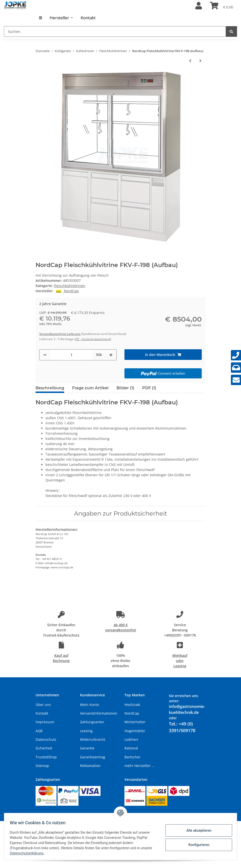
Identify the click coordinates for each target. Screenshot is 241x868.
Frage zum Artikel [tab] (90, 388)
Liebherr (131, 739)
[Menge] (71, 355)
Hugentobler (135, 731)
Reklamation (90, 766)
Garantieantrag (93, 757)
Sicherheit (44, 748)
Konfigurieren (196, 845)
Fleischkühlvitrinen (70, 286)
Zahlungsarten (92, 722)
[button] (199, 6)
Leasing (86, 731)
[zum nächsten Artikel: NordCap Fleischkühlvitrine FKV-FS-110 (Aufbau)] (200, 61)
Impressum (45, 722)
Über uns (43, 705)
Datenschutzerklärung (41, 853)
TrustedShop (46, 757)
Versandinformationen (99, 713)
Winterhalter (135, 722)
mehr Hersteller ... (140, 766)
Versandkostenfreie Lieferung (60, 334)
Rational (131, 748)
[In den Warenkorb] (163, 355)
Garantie (87, 748)
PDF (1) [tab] (149, 388)
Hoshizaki (132, 705)
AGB (39, 731)
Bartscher (132, 757)
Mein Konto (90, 705)
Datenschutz (46, 739)
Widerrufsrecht (93, 739)
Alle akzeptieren (196, 830)
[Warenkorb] (221, 6)
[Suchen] (115, 31)
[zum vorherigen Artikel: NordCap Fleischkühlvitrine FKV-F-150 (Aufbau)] (190, 61)
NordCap (132, 713)
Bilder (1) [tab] (125, 388)
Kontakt (42, 713)
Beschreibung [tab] (50, 388)
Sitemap (42, 766)
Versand (92, 815)
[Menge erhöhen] (111, 355)
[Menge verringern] (45, 355)
